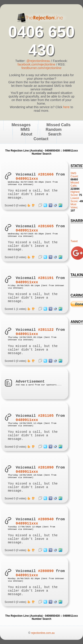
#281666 (46, 174)
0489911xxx (27, 179)
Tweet (74, 241)
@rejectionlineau (38, 61)
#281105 (46, 416)
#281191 (46, 278)
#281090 (46, 468)
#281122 (46, 330)
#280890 (46, 571)
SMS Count (74, 175)
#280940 (46, 519)
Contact (41, 139)
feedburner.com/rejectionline (41, 68)
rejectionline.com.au (43, 633)
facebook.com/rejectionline (37, 64)
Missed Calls (75, 184)
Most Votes (74, 206)
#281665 (46, 226)
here (67, 107)
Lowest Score (75, 200)
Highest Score (75, 193)
